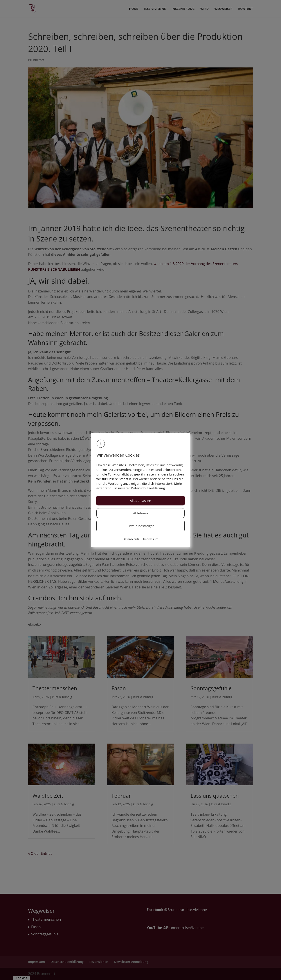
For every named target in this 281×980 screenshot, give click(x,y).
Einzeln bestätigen (141, 526)
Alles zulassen (141, 501)
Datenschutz (131, 539)
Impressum (151, 539)
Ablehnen (141, 513)
